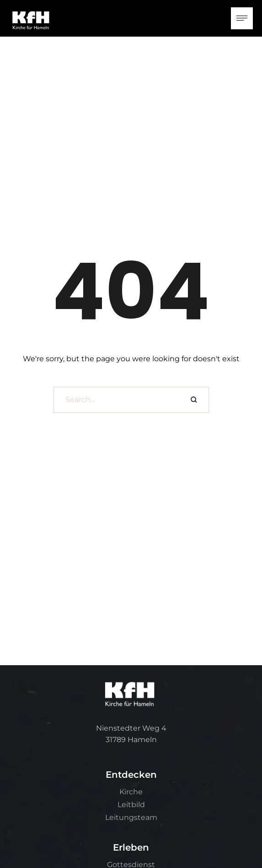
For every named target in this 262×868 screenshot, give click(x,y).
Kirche (131, 792)
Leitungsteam (131, 817)
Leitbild (131, 805)
